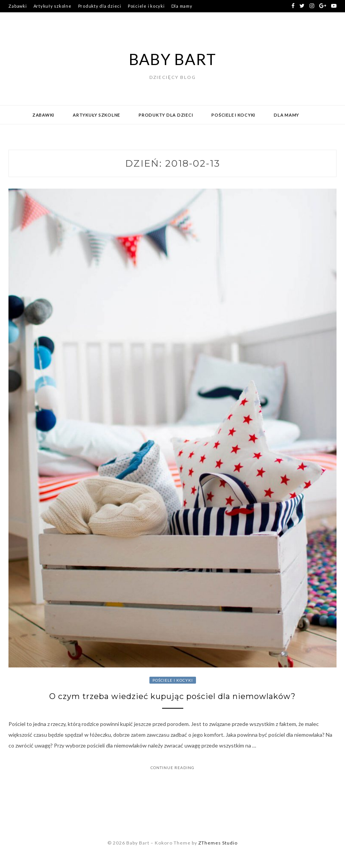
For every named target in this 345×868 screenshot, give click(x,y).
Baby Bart (173, 59)
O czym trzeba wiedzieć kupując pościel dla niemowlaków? (172, 696)
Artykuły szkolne (53, 6)
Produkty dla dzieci (100, 6)
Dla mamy (182, 6)
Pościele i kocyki (146, 6)
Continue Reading (172, 768)
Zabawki (18, 6)
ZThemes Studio (218, 843)
